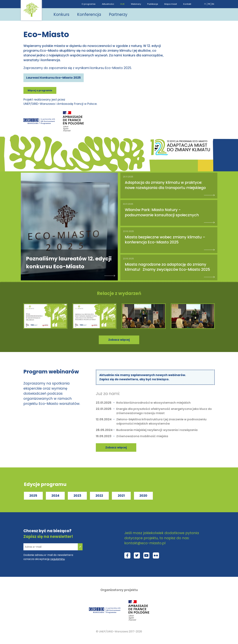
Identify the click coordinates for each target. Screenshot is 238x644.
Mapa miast (171, 4)
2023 (77, 496)
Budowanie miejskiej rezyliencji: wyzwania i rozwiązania (157, 430)
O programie (89, 4)
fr (209, 4)
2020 (143, 496)
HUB (122, 4)
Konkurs (61, 14)
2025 (33, 496)
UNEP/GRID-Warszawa (113, 631)
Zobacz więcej (116, 447)
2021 (121, 496)
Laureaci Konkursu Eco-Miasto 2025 (53, 78)
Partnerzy (118, 14)
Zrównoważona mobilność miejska (142, 436)
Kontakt (187, 4)
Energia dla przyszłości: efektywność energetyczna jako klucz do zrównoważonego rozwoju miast (164, 411)
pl (205, 4)
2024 (55, 496)
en (213, 4)
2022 (99, 496)
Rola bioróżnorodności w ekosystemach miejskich (153, 403)
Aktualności (108, 4)
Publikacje (153, 4)
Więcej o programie (40, 90)
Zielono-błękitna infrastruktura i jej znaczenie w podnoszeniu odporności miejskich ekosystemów (161, 421)
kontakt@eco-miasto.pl (145, 543)
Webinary (136, 4)
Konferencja (89, 14)
